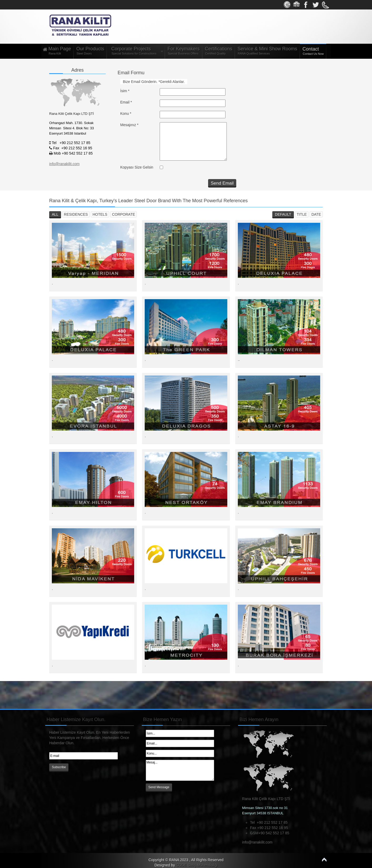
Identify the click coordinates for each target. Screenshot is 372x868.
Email (126, 102)
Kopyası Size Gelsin (137, 167)
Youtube (316, 5)
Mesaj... (180, 770)
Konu (126, 114)
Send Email (222, 183)
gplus (306, 5)
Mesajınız (129, 125)
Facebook (287, 5)
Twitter (297, 5)
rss (325, 5)
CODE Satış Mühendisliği (197, 865)
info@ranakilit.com (257, 842)
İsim (125, 91)
